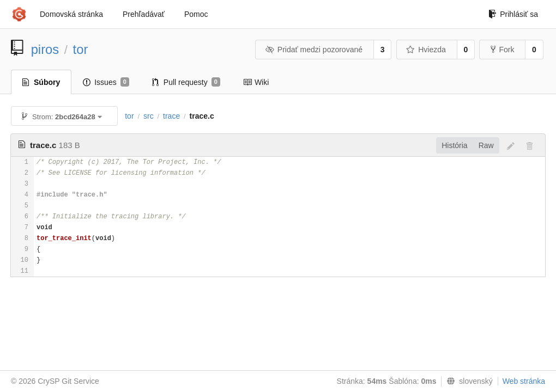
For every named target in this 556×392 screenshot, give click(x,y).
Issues (106, 82)
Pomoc (196, 14)
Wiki (256, 82)
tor (81, 49)
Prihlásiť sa (513, 14)
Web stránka (524, 381)
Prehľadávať (144, 14)
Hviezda (426, 50)
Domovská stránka (71, 14)
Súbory (41, 82)
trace (171, 116)
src (149, 116)
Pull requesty (186, 82)
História (454, 145)
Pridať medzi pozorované (314, 50)
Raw (486, 145)
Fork (502, 50)
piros (45, 49)
